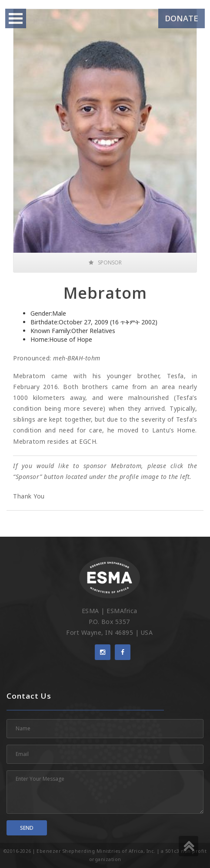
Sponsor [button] (105, 262)
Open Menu (16, 18)
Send (27, 828)
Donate (182, 18)
